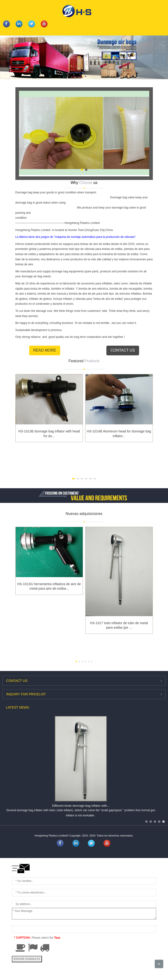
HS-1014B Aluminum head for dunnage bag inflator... (119, 434)
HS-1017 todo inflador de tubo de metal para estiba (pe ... (119, 625)
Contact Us (123, 350)
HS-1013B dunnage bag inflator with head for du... (49, 434)
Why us (84, 183)
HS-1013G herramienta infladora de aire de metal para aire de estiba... (49, 586)
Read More (45, 350)
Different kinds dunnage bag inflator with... (81, 806)
